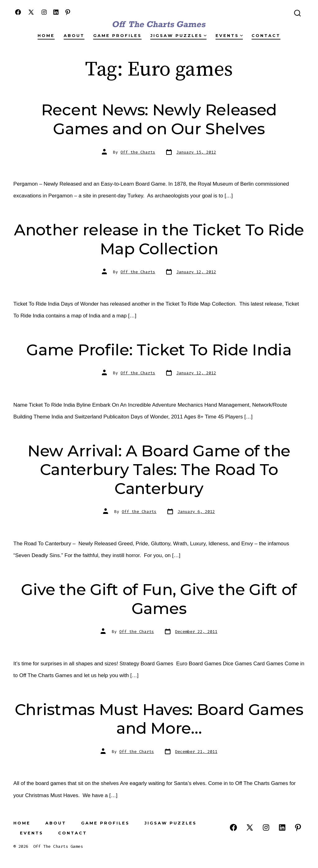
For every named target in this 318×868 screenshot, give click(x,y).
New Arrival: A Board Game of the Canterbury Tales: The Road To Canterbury (159, 470)
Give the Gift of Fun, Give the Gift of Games (159, 599)
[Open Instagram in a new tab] (44, 12)
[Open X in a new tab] (31, 12)
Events (229, 36)
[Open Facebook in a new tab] (18, 12)
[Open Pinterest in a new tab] (68, 12)
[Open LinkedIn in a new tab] (56, 12)
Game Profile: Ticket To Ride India (159, 350)
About (74, 36)
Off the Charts (138, 152)
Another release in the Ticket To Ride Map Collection (159, 239)
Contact (266, 36)
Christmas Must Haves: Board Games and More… (159, 719)
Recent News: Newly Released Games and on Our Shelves (159, 119)
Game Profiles (117, 36)
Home (46, 36)
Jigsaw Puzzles (178, 36)
